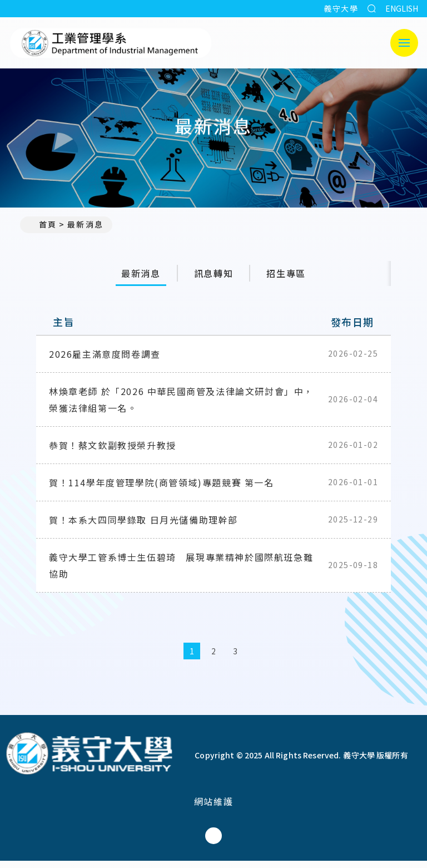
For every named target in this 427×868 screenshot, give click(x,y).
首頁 (43, 224)
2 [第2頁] (214, 658)
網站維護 (213, 808)
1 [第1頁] (192, 658)
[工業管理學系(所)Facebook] (213, 843)
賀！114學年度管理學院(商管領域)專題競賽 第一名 (162, 490)
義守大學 (341, 8)
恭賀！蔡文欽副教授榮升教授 (113, 452)
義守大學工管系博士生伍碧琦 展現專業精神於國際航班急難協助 (181, 573)
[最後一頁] (279, 658)
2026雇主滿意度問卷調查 (105, 361)
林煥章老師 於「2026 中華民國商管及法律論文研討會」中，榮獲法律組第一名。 (181, 407)
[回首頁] (89, 762)
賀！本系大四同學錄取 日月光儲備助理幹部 (143, 527)
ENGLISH (402, 8)
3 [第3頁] (235, 658)
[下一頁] (257, 658)
